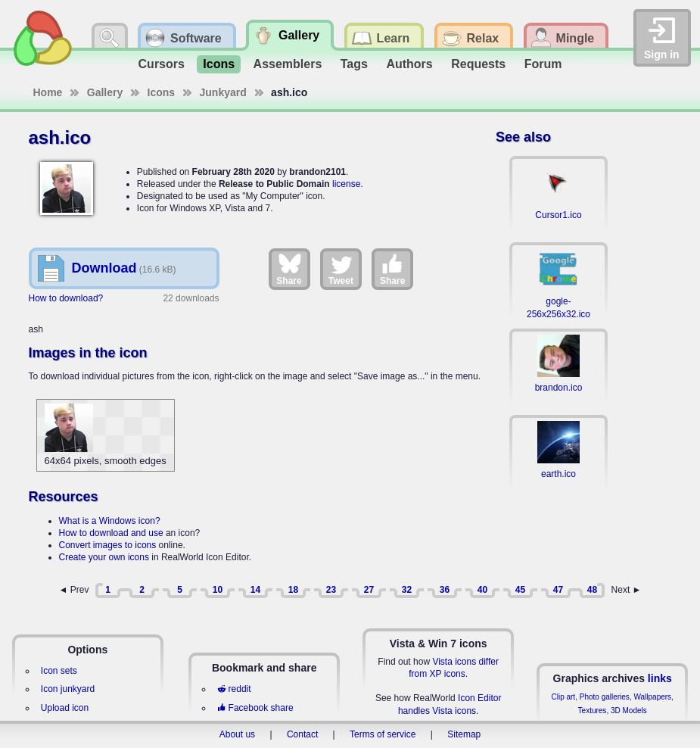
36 (445, 590)
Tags (354, 64)
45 (520, 590)
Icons (219, 64)
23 (331, 590)
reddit (234, 689)
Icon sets (59, 671)
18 (293, 590)
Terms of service (383, 734)
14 (255, 590)
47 (558, 590)
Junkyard (223, 92)
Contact (302, 734)
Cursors (162, 64)
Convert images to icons (108, 545)
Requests (478, 64)
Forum (543, 64)
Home (48, 92)
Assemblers (288, 64)
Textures (593, 711)
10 (218, 590)
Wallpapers (652, 697)
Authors (409, 64)
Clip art (563, 697)
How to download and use (111, 533)
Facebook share (255, 708)
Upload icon (65, 708)
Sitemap (464, 734)
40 (482, 590)
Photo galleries (605, 697)
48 (592, 590)
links (660, 678)
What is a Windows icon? (110, 521)
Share (289, 269)
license (346, 184)
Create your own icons (104, 557)
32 (407, 590)
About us (237, 734)
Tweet (341, 269)
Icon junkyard (68, 689)
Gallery (105, 92)
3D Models (629, 711)
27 (369, 590)
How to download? (66, 298)
